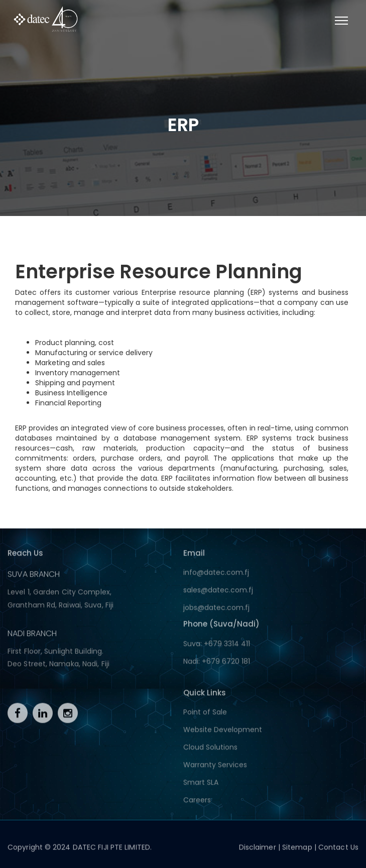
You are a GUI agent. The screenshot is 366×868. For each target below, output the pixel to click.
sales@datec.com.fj (218, 592)
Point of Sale (205, 714)
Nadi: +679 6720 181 (217, 663)
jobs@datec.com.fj (216, 610)
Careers (197, 802)
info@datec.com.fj (216, 575)
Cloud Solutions (210, 749)
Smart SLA (201, 785)
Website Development (223, 732)
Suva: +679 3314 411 (217, 645)
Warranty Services (215, 767)
